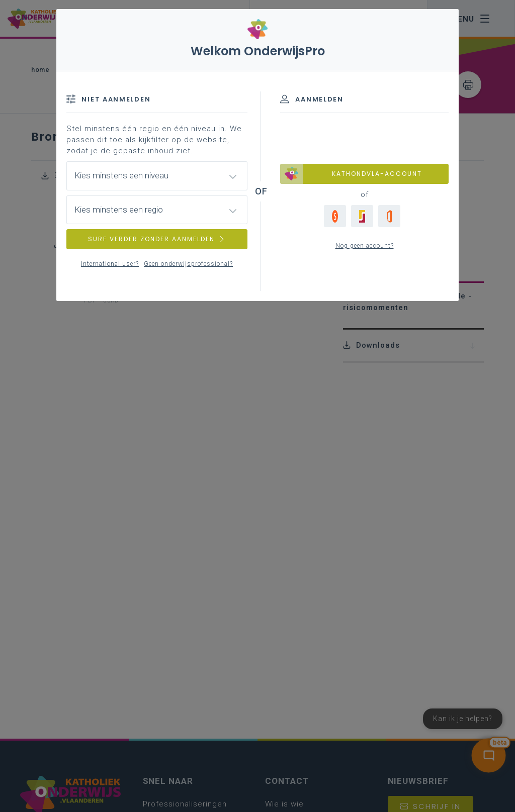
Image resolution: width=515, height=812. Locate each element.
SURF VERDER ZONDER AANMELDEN (157, 239)
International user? (110, 264)
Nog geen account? (365, 246)
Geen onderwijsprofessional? (188, 264)
